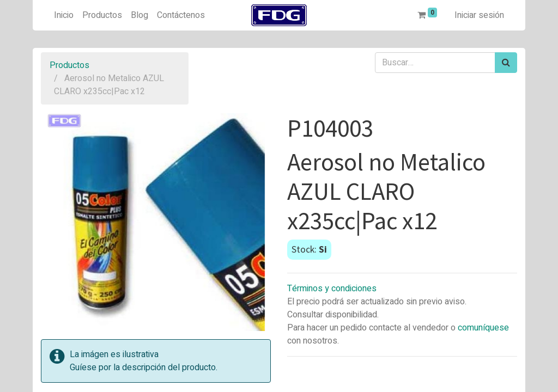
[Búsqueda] (506, 63)
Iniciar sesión (479, 15)
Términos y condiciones (332, 289)
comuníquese (483, 328)
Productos (69, 65)
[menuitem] (64, 15)
